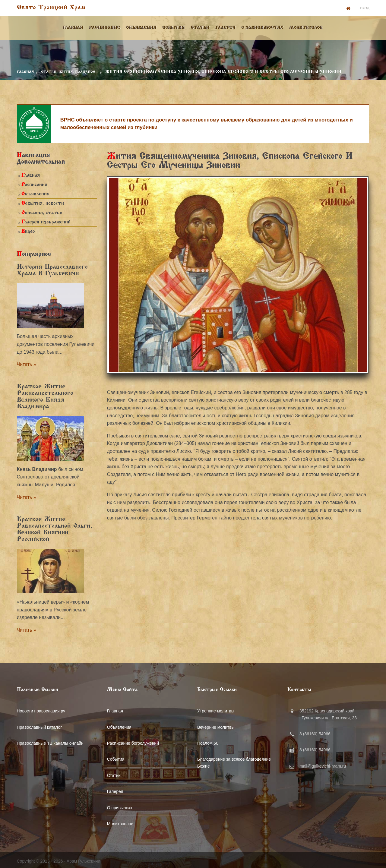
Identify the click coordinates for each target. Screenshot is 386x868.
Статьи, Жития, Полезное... (69, 70)
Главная (73, 27)
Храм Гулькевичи (83, 859)
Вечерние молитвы (217, 725)
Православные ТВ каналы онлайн (50, 741)
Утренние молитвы (217, 709)
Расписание (105, 27)
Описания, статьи (42, 211)
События (174, 27)
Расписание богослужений (133, 741)
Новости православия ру (41, 709)
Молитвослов (306, 27)
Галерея (226, 27)
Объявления (142, 27)
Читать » (26, 363)
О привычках (120, 806)
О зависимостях (263, 27)
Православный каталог (39, 725)
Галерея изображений (46, 221)
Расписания (34, 183)
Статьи (201, 27)
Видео (28, 230)
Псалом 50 (209, 741)
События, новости (42, 202)
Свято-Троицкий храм (51, 8)
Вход (365, 8)
